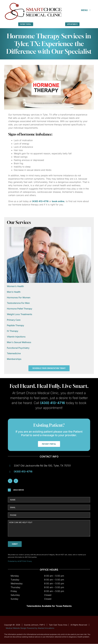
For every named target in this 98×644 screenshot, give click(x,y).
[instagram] (16, 481)
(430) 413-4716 (40, 201)
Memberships (14, 359)
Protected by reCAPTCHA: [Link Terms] (17, 561)
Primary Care (14, 320)
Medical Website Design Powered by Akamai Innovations (30, 628)
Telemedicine (14, 353)
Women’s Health (15, 286)
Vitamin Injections (16, 337)
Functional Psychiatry (18, 348)
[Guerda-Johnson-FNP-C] (33, 3)
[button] (49, 490)
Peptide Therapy (15, 325)
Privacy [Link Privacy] (29, 561)
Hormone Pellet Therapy (20, 309)
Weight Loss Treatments (20, 314)
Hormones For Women (19, 297)
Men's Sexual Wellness (19, 342)
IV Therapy (13, 331)
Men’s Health (14, 292)
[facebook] (10, 481)
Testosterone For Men (18, 303)
